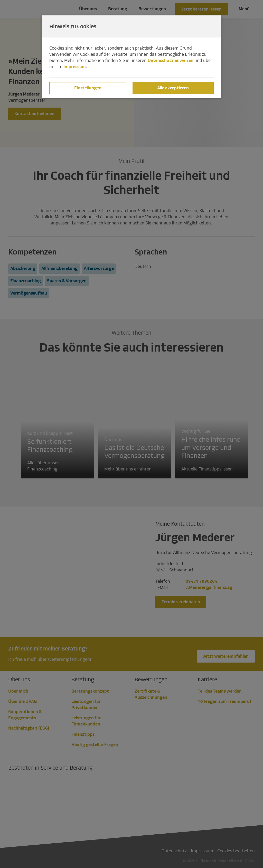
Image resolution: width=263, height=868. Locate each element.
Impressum (75, 67)
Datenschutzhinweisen (171, 60)
